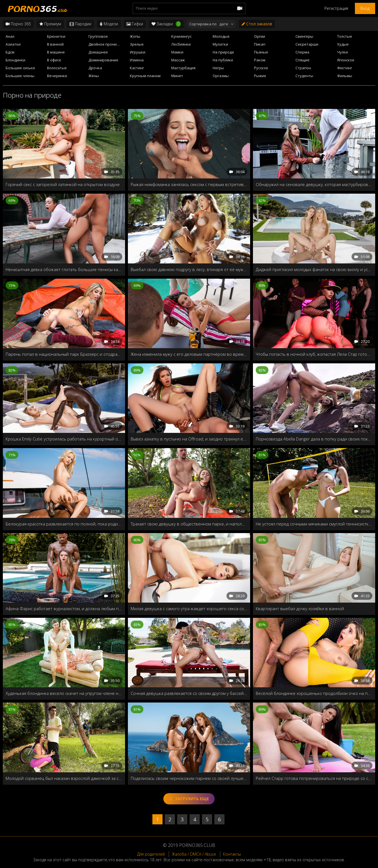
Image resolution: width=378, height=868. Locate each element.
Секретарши (307, 44)
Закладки (166, 24)
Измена (137, 60)
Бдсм (10, 52)
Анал (10, 36)
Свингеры (304, 36)
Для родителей (151, 854)
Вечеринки (57, 76)
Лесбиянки (181, 44)
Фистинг (345, 68)
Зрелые (137, 44)
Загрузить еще (189, 799)
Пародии (80, 24)
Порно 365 (18, 24)
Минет (177, 76)
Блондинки (15, 60)
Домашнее (98, 52)
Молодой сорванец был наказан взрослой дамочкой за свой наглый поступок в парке (64, 778)
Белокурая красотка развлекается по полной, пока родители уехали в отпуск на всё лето (64, 524)
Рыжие (260, 76)
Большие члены (20, 76)
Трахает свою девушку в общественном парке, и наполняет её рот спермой (189, 524)
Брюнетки (56, 36)
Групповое (98, 36)
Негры (218, 68)
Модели (109, 24)
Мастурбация (183, 68)
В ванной (55, 44)
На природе (223, 52)
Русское (261, 68)
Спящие (303, 60)
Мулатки (220, 44)
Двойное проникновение (107, 44)
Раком (260, 60)
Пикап (260, 44)
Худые (343, 44)
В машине (56, 52)
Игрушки (138, 52)
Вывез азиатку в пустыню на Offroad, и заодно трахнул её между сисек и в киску (189, 439)
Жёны (94, 76)
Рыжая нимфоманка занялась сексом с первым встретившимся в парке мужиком (189, 184)
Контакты (232, 854)
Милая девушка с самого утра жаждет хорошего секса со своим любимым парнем (189, 609)
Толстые (345, 36)
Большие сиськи (20, 68)
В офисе (54, 60)
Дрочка (95, 68)
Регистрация (336, 8)
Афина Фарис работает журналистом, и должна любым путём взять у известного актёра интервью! (64, 609)
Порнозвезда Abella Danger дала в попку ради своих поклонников (314, 439)
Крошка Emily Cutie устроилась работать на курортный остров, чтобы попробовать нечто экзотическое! (64, 439)
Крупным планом (145, 76)
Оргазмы (221, 76)
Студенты (304, 76)
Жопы (135, 36)
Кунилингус (181, 36)
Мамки (177, 52)
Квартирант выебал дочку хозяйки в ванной (300, 609)
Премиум (50, 24)
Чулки (343, 52)
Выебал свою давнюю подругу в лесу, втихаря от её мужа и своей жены (189, 269)
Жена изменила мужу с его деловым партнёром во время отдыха (189, 354)
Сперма (302, 52)
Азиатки (13, 44)
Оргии (260, 36)
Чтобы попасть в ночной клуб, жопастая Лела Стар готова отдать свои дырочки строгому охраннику (314, 354)
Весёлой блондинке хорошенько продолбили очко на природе (314, 693)
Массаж (178, 60)
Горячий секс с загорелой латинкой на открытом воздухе (63, 184)
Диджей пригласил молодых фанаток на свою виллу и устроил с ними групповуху (314, 269)
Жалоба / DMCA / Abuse (194, 854)
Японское (346, 60)
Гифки (135, 24)
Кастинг (137, 68)
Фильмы (345, 76)
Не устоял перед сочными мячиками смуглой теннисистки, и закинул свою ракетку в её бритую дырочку (314, 524)
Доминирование (103, 60)
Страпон (303, 68)
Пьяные (261, 52)
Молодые (221, 36)
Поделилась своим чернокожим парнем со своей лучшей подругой (189, 778)
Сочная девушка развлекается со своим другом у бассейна (189, 693)
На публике (223, 60)
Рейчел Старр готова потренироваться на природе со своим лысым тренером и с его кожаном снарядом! (314, 778)
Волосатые (57, 68)
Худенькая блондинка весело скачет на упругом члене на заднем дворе (64, 693)
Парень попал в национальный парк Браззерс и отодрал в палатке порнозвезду (64, 354)
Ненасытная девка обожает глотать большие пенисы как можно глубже (64, 269)
